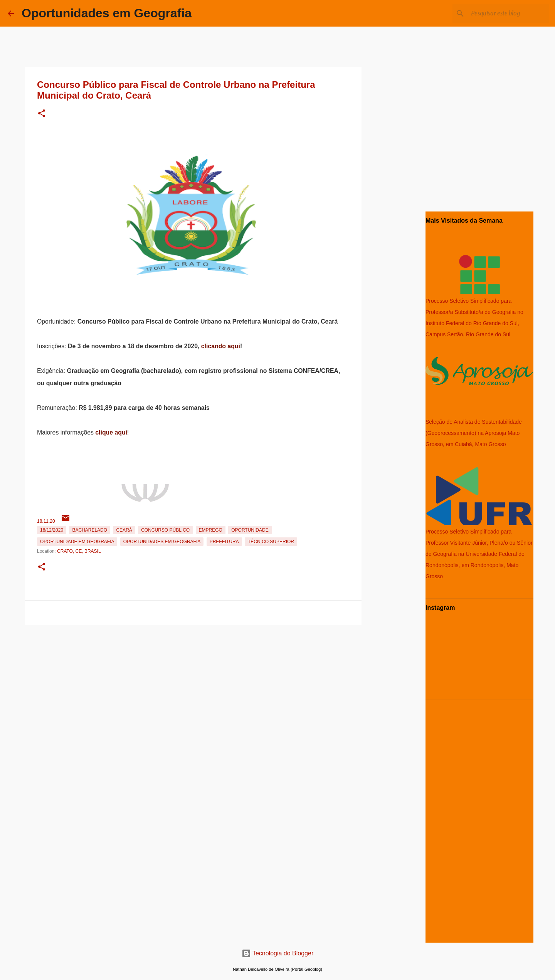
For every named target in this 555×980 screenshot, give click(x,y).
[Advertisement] (193, 682)
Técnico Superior (271, 542)
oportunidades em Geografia (162, 542)
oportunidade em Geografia (77, 542)
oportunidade (250, 530)
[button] (42, 114)
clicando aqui (221, 346)
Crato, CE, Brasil (79, 551)
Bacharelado (90, 530)
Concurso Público (165, 530)
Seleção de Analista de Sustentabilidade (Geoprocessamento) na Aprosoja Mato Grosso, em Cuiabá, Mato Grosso (474, 433)
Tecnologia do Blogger (278, 953)
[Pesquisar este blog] (508, 13)
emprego (211, 530)
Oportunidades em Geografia (107, 13)
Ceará (124, 530)
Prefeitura (224, 542)
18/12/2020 (52, 530)
